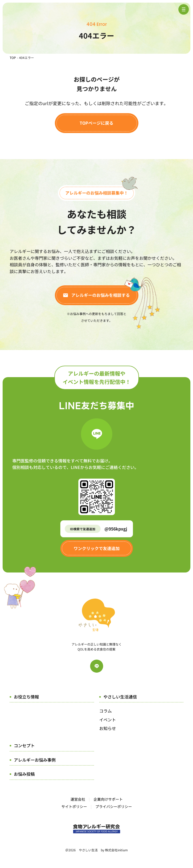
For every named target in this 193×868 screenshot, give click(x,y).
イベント (108, 720)
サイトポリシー (74, 806)
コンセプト (24, 745)
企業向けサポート (108, 799)
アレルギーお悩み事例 (35, 760)
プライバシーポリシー (114, 806)
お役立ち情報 (26, 697)
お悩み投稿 (24, 774)
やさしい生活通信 (120, 697)
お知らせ (108, 728)
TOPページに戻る (97, 123)
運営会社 (78, 799)
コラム (106, 711)
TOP (13, 58)
